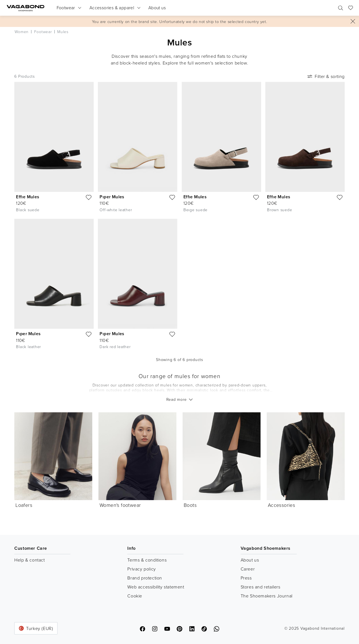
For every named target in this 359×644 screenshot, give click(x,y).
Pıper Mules (112, 197)
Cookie (135, 596)
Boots (190, 505)
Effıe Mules (27, 197)
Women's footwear (120, 505)
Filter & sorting (325, 76)
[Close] (353, 21)
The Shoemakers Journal (267, 596)
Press (246, 578)
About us (250, 560)
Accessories (281, 505)
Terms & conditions (147, 560)
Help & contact (29, 560)
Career (248, 569)
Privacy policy (141, 569)
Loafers (24, 505)
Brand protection (145, 578)
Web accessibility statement (156, 587)
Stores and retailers (261, 587)
